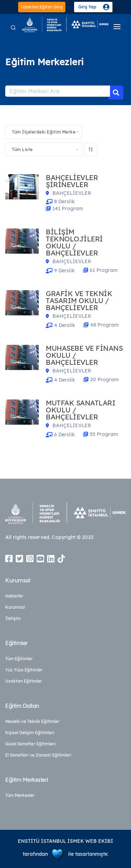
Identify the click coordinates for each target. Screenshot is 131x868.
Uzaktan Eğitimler (24, 681)
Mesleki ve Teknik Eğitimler (32, 721)
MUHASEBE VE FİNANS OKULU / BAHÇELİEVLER (84, 355)
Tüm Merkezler (20, 795)
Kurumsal (15, 607)
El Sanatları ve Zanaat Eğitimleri (38, 755)
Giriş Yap (87, 7)
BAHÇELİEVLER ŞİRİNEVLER (72, 181)
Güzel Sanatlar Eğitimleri (30, 744)
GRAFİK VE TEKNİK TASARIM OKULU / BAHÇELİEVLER (79, 301)
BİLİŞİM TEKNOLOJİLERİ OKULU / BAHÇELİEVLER (74, 242)
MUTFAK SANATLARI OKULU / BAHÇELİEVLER (81, 410)
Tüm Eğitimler (19, 659)
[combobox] (44, 132)
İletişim (13, 618)
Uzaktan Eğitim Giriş (42, 7)
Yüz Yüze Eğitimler (24, 670)
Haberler (14, 596)
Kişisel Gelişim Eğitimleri (30, 733)
